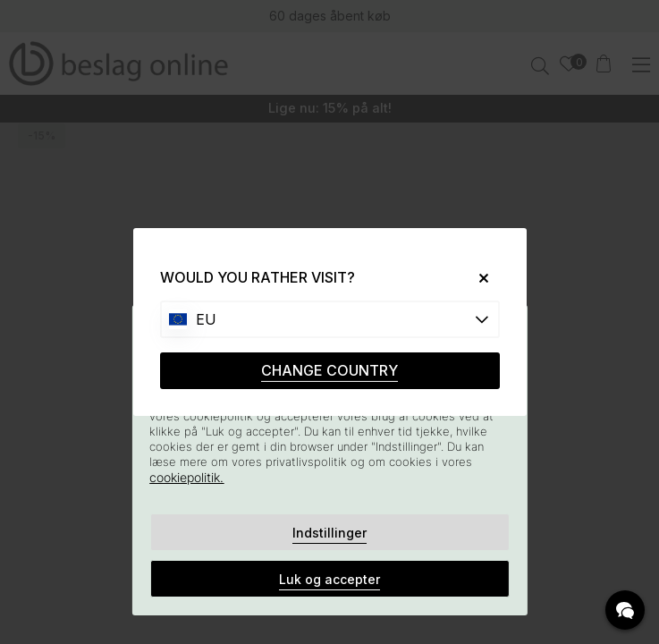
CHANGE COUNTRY (329, 370)
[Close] (476, 278)
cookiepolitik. (186, 477)
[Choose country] (330, 319)
